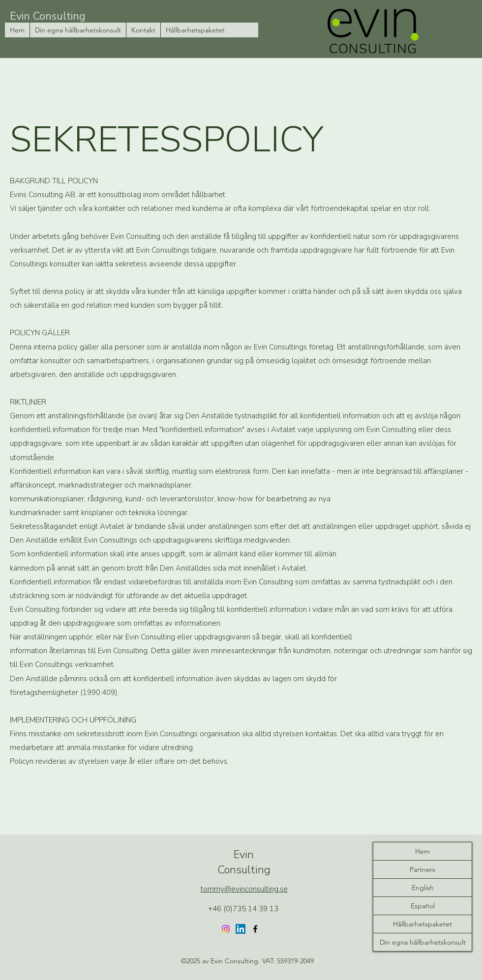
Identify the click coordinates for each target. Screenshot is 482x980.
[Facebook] (255, 929)
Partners (422, 869)
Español (423, 906)
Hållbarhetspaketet (422, 924)
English (423, 888)
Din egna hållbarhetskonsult (423, 942)
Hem (422, 851)
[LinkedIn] (241, 929)
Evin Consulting (48, 16)
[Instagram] (226, 929)
